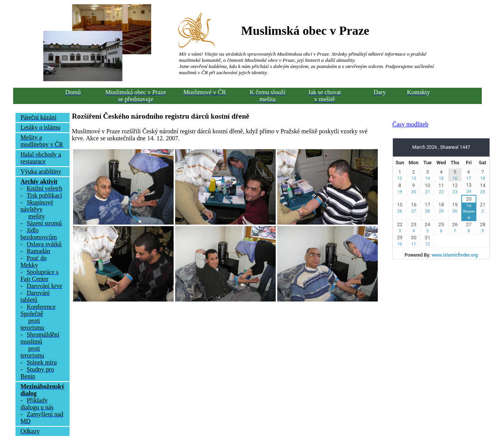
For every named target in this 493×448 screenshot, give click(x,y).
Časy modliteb (410, 124)
